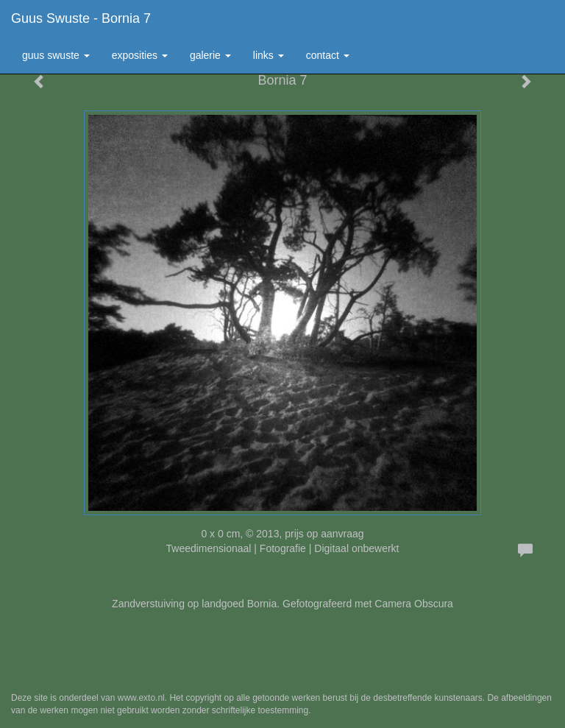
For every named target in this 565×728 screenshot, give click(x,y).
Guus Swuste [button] (56, 55)
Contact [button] (328, 55)
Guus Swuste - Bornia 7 (81, 18)
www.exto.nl (141, 698)
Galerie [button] (210, 55)
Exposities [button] (140, 55)
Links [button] (269, 55)
